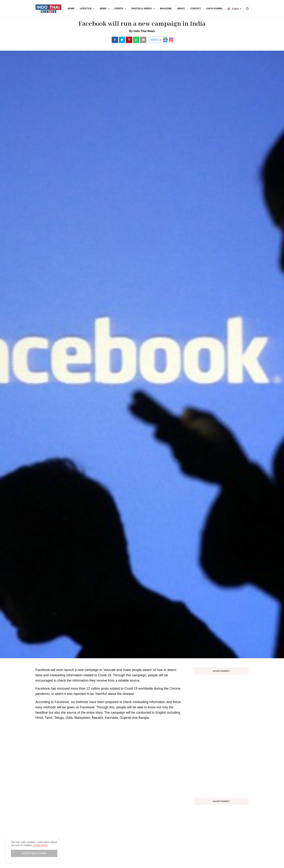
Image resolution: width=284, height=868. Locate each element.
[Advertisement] (221, 735)
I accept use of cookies (34, 853)
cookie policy (40, 845)
